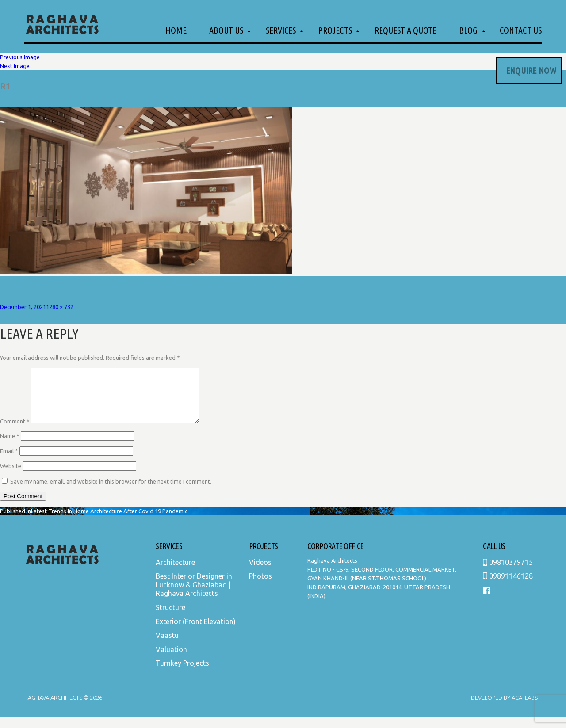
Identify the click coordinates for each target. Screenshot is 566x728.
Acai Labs (524, 708)
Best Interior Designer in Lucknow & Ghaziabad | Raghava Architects (194, 595)
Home (176, 30)
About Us (226, 30)
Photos (260, 587)
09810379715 (508, 573)
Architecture (175, 573)
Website (11, 476)
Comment (15, 432)
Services (281, 30)
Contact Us (521, 30)
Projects (335, 30)
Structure (170, 618)
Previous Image (20, 57)
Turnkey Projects (182, 674)
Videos (260, 573)
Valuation (171, 660)
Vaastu (167, 646)
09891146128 (508, 587)
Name (10, 446)
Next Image (15, 66)
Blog (468, 30)
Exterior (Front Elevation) (196, 632)
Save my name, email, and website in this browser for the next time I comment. (111, 492)
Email (9, 461)
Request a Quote (405, 30)
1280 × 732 (60, 307)
